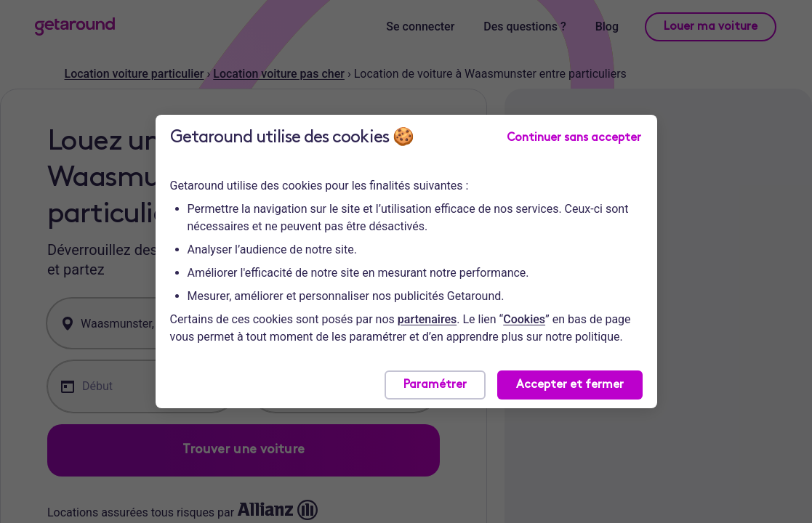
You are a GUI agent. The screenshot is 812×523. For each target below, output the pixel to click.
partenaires (427, 319)
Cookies (524, 319)
